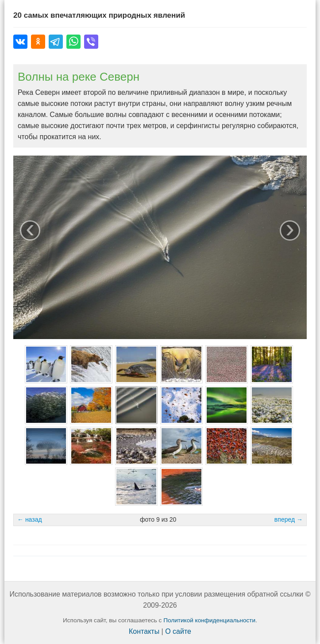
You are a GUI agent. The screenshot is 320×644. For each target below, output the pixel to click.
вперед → (289, 519)
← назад (30, 519)
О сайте (178, 631)
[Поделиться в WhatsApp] (73, 42)
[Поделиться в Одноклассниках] (38, 42)
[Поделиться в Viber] (91, 42)
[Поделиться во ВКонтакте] (20, 42)
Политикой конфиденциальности (209, 620)
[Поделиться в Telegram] (56, 42)
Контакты (144, 631)
